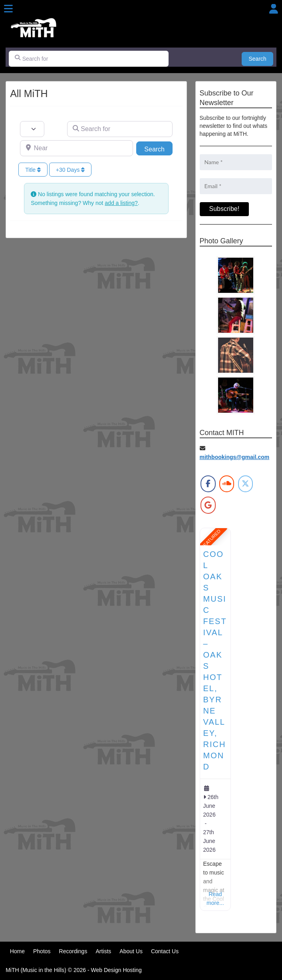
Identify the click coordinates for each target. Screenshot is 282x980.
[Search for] (89, 59)
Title (33, 170)
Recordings (73, 951)
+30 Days (70, 170)
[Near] (76, 148)
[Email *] (236, 186)
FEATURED (211, 539)
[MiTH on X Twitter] (245, 484)
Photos (42, 951)
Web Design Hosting (116, 970)
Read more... (215, 898)
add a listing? (121, 203)
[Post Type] (32, 129)
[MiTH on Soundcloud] (227, 484)
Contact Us (165, 951)
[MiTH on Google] (208, 505)
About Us (131, 951)
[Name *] (236, 162)
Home (17, 951)
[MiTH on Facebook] (208, 484)
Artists (103, 951)
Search (261, 58)
